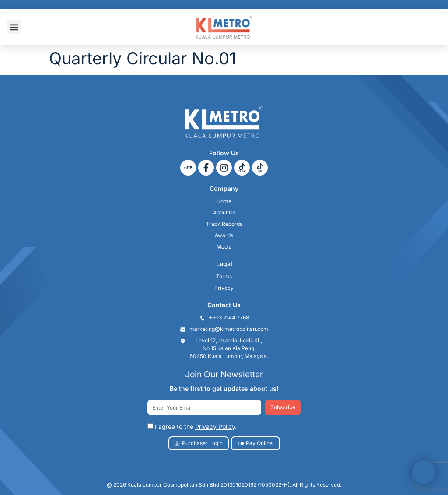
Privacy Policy (215, 427)
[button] (14, 27)
